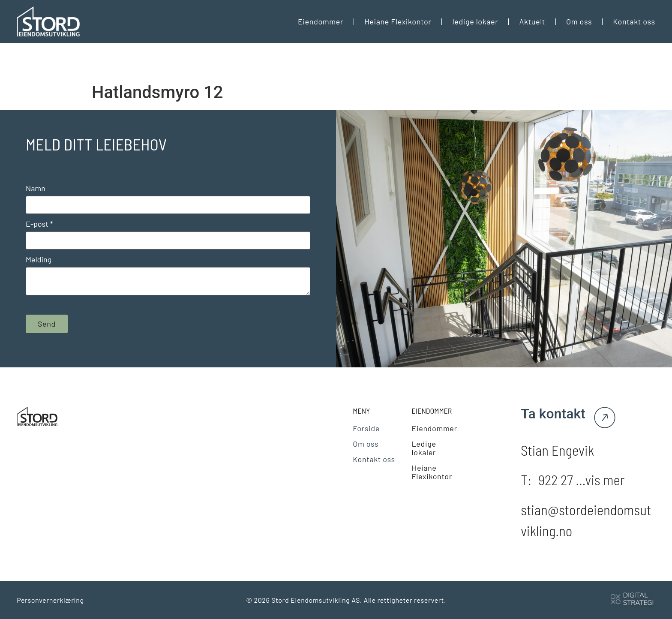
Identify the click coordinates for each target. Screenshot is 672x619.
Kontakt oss (634, 21)
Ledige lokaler (424, 448)
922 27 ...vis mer (581, 480)
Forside (366, 428)
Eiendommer (321, 21)
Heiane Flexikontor (398, 21)
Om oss (579, 21)
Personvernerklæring (50, 600)
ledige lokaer (475, 21)
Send (47, 324)
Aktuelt (532, 21)
